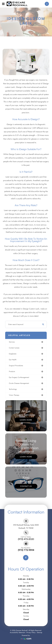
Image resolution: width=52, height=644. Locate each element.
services (12, 342)
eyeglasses (13, 354)
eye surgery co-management (19, 377)
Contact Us (26, 486)
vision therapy (14, 395)
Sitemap (40, 632)
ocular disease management (19, 383)
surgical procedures (16, 366)
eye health (13, 360)
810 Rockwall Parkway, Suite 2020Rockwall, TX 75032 (26, 526)
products (12, 371)
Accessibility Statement (17, 632)
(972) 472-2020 (26, 539)
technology (13, 389)
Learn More (26, 420)
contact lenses (14, 348)
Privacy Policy (31, 632)
